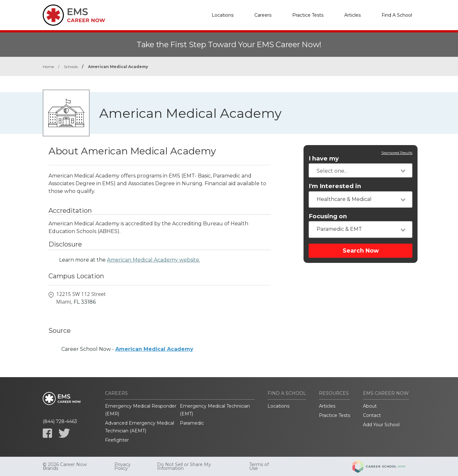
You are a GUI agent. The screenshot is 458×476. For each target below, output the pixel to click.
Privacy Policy (123, 466)
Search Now (361, 251)
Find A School (397, 15)
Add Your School (381, 425)
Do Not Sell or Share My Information (184, 466)
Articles (352, 15)
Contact (372, 415)
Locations (223, 15)
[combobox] (361, 170)
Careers (263, 15)
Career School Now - (127, 349)
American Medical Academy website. (154, 260)
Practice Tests (308, 15)
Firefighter (117, 440)
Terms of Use (259, 466)
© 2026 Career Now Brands (65, 466)
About (370, 406)
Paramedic (192, 423)
